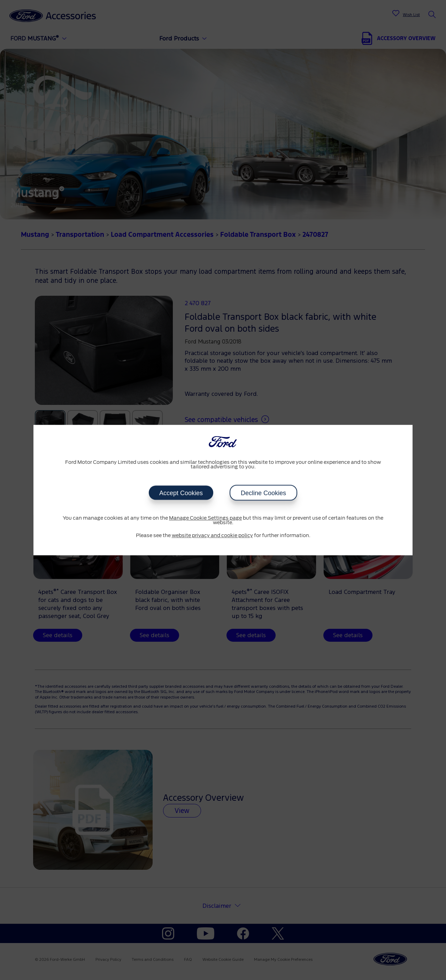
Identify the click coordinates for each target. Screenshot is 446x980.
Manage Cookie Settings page (205, 518)
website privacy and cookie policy (212, 536)
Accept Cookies (181, 493)
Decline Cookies (263, 493)
